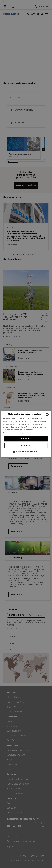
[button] (26, 452)
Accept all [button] (26, 439)
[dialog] (26, 434)
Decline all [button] (26, 445)
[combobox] (47, 414)
